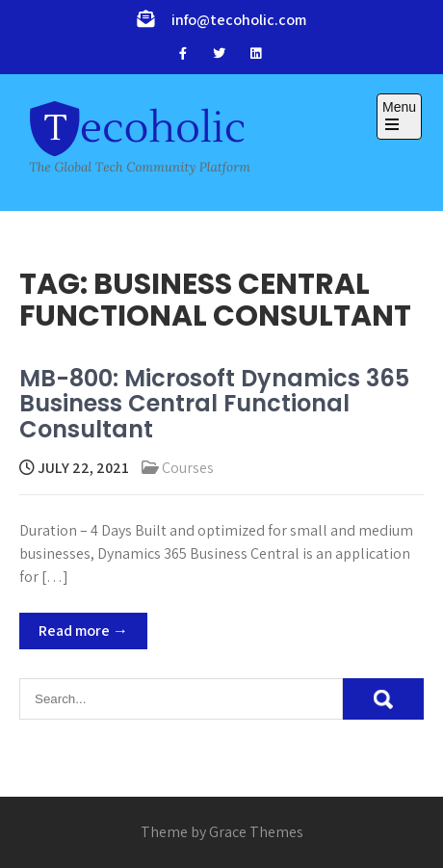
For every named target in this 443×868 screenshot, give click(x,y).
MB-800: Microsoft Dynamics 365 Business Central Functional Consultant (214, 404)
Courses (188, 468)
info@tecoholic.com (239, 20)
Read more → (83, 631)
